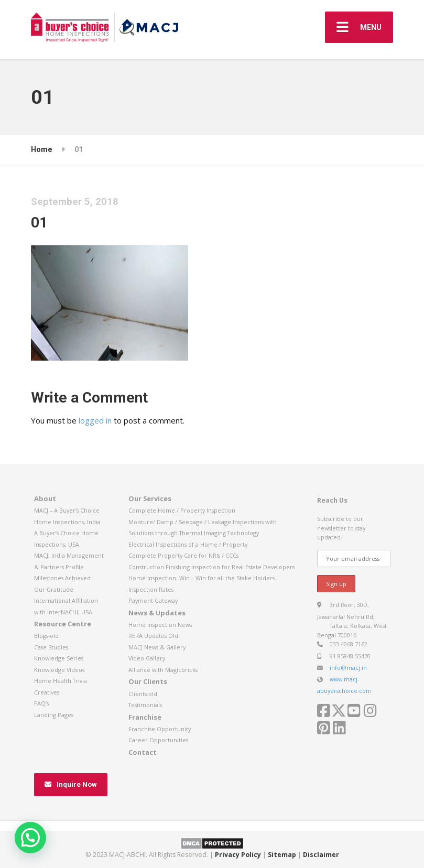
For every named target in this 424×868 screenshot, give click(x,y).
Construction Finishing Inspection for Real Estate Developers (211, 567)
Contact (143, 752)
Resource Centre (63, 624)
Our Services (150, 498)
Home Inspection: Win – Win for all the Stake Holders (202, 578)
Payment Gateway (153, 600)
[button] (30, 838)
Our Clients (148, 681)
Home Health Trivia (61, 681)
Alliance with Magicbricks (163, 670)
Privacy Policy (238, 855)
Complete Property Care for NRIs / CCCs (183, 555)
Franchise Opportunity (160, 729)
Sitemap (282, 855)
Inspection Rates (151, 589)
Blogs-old (46, 636)
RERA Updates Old (153, 636)
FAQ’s (41, 703)
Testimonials (145, 705)
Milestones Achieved (62, 578)
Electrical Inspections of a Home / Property (188, 544)
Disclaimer (321, 855)
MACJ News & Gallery (157, 647)
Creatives (47, 692)
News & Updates (157, 613)
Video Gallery (147, 658)
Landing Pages (54, 715)
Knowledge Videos (59, 670)
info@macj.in (348, 668)
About (45, 498)
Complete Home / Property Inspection (182, 510)
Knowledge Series (59, 658)
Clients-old (143, 694)
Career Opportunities (158, 740)
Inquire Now (70, 784)
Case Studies (51, 647)
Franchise (145, 717)
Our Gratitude (54, 589)
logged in (95, 420)
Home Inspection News (160, 625)
